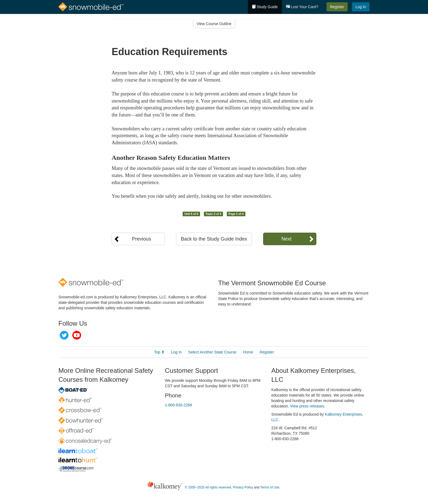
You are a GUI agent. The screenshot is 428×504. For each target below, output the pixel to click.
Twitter (64, 335)
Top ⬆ (159, 352)
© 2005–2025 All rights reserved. (208, 487)
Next (286, 239)
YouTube (77, 335)
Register (337, 7)
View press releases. (308, 406)
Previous (141, 239)
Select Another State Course (212, 352)
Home (248, 352)
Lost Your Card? (302, 7)
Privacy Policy (243, 487)
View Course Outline (214, 24)
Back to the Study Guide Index (214, 239)
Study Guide (265, 7)
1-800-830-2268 (179, 405)
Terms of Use (270, 487)
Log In (361, 7)
